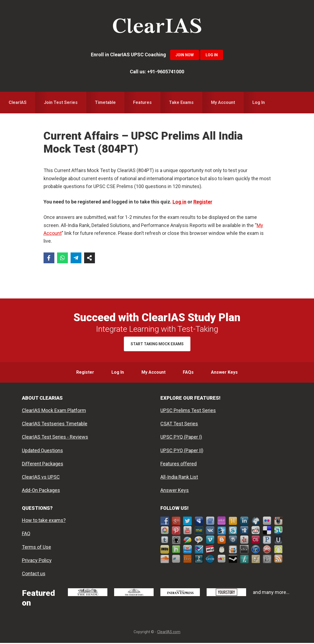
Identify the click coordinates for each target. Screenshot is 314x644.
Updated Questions (42, 451)
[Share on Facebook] (49, 258)
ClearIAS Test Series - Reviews (55, 438)
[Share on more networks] (90, 258)
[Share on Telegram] (76, 258)
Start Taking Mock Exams (157, 344)
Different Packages (43, 465)
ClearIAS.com (169, 633)
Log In (212, 55)
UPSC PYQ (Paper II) (182, 451)
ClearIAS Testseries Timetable (55, 425)
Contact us (34, 575)
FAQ (26, 535)
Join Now (185, 55)
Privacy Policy (37, 561)
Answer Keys (175, 491)
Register (203, 202)
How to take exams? (44, 521)
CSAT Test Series (179, 425)
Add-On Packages (41, 491)
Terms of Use (37, 548)
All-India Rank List (179, 478)
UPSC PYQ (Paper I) (181, 438)
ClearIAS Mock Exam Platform (54, 411)
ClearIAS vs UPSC (41, 478)
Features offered (179, 465)
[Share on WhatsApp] (62, 258)
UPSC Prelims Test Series (188, 411)
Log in (179, 202)
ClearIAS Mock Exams (157, 27)
